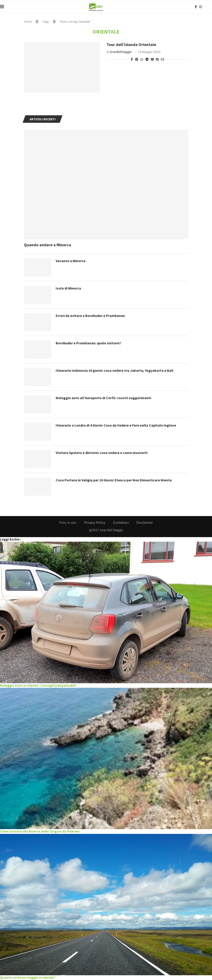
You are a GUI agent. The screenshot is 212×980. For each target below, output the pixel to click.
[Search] (210, 7)
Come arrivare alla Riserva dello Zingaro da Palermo (40, 831)
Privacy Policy (95, 523)
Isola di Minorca (69, 288)
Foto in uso (68, 523)
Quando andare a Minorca (48, 245)
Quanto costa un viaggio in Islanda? (28, 977)
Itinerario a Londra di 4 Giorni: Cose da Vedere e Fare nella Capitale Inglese (116, 425)
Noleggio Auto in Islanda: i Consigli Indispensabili (38, 685)
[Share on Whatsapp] (142, 59)
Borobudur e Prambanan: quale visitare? (89, 343)
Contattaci (121, 523)
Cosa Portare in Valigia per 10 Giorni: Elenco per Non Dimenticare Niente (114, 480)
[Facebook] (196, 7)
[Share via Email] (162, 59)
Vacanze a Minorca (71, 261)
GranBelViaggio (121, 52)
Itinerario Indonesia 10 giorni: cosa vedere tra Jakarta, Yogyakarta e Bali (115, 370)
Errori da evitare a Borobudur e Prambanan (91, 316)
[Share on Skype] (157, 59)
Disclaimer (145, 523)
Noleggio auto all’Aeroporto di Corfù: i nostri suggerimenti (104, 398)
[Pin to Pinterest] (137, 59)
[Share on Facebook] (132, 59)
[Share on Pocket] (152, 59)
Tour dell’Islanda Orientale (131, 45)
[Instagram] (200, 7)
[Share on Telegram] (147, 59)
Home (28, 22)
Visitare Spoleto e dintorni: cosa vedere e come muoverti (102, 453)
